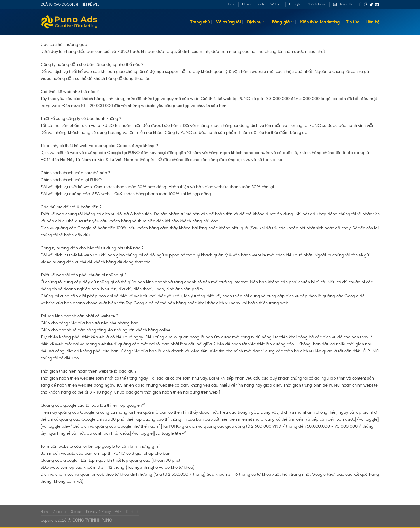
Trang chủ (200, 22)
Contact (132, 512)
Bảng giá (283, 22)
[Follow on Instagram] (366, 5)
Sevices (77, 512)
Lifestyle (295, 4)
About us (60, 512)
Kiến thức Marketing (320, 22)
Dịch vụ (256, 22)
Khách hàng (317, 4)
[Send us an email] (377, 5)
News (246, 4)
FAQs (118, 512)
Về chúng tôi (228, 22)
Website (276, 4)
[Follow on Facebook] (360, 5)
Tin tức (353, 22)
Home (231, 4)
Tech (260, 4)
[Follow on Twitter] (371, 5)
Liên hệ (372, 22)
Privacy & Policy (98, 512)
